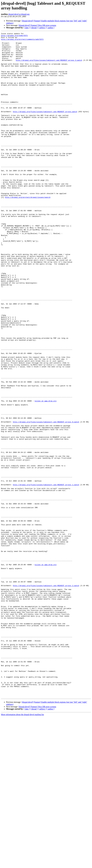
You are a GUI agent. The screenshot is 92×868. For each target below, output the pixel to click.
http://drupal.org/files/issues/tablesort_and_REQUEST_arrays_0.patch (46, 500)
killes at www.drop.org (45, 475)
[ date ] (27, 28)
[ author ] (51, 28)
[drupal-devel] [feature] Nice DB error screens (37, 25)
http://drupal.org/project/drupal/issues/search (28, 230)
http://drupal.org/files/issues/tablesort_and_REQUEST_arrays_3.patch (49, 66)
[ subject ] (42, 28)
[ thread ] (34, 28)
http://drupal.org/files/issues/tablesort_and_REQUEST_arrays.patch (45, 128)
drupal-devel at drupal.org (19, 14)
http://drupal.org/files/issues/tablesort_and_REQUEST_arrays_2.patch (46, 696)
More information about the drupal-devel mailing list (22, 847)
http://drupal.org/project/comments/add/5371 (22, 41)
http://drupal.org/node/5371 (14, 36)
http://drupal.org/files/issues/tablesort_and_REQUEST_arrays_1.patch (46, 575)
